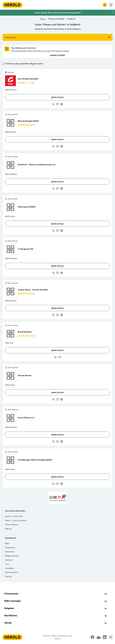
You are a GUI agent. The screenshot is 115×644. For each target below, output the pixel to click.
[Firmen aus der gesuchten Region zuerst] (3, 64)
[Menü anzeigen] (111, 5)
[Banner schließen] (112, 13)
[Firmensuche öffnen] (105, 5)
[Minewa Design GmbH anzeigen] (10, 123)
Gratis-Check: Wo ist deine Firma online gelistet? (57, 13)
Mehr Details (58, 97)
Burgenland (10, 548)
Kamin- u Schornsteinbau (16, 520)
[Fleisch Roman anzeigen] (10, 376)
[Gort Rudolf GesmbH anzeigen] (10, 81)
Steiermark (9, 552)
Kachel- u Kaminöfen (14, 516)
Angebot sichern (57, 55)
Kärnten (8, 576)
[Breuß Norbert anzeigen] (10, 334)
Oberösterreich (11, 572)
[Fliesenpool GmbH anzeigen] (10, 207)
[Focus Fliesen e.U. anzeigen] (10, 418)
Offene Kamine (11, 525)
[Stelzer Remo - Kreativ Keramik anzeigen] (10, 292)
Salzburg (9, 560)
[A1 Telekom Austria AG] (58, 498)
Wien (7, 543)
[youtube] (99, 637)
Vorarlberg (9, 568)
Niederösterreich (12, 556)
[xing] (111, 637)
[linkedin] (105, 637)
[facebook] (92, 637)
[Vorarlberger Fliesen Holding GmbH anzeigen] (10, 460)
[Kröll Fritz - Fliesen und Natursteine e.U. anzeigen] (10, 165)
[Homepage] (12, 5)
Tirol (7, 564)
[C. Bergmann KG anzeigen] (10, 249)
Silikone (8, 529)
